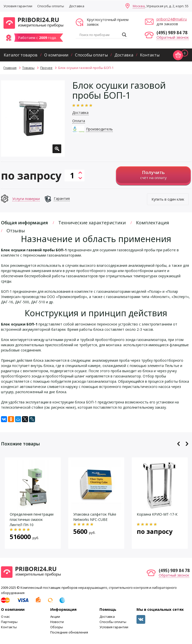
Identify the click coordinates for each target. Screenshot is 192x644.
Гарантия (62, 198)
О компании (56, 55)
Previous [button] (179, 444)
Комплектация (152, 223)
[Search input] (99, 35)
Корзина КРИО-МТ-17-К (157, 514)
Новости (57, 622)
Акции (55, 617)
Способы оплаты (51, 6)
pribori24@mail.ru (172, 19)
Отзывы (16, 231)
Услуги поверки (26, 199)
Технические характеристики (92, 223)
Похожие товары (20, 444)
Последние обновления (69, 632)
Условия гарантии (18, 6)
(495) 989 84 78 (172, 33)
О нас (5, 617)
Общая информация (24, 223)
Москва (139, 6)
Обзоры (57, 627)
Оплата (79, 121)
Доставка (77, 6)
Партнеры (9, 622)
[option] (33, 119)
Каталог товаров (21, 55)
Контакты (150, 55)
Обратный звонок (173, 37)
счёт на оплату (153, 175)
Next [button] (187, 444)
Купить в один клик (168, 199)
